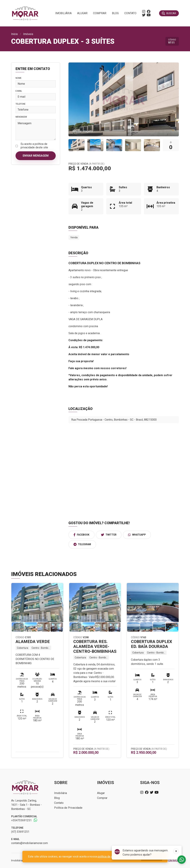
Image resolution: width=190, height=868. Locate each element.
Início (14, 34)
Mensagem (21, 117)
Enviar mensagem (36, 156)
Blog (115, 13)
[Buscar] (169, 13)
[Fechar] (176, 851)
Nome (19, 78)
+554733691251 (21, 820)
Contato (130, 13)
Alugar (82, 13)
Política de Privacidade (68, 808)
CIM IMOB (173, 860)
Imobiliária (63, 13)
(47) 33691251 (20, 832)
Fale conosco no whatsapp (182, 860)
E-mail (19, 91)
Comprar (100, 13)
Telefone (21, 104)
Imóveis (28, 34)
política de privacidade (111, 857)
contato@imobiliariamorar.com (30, 843)
